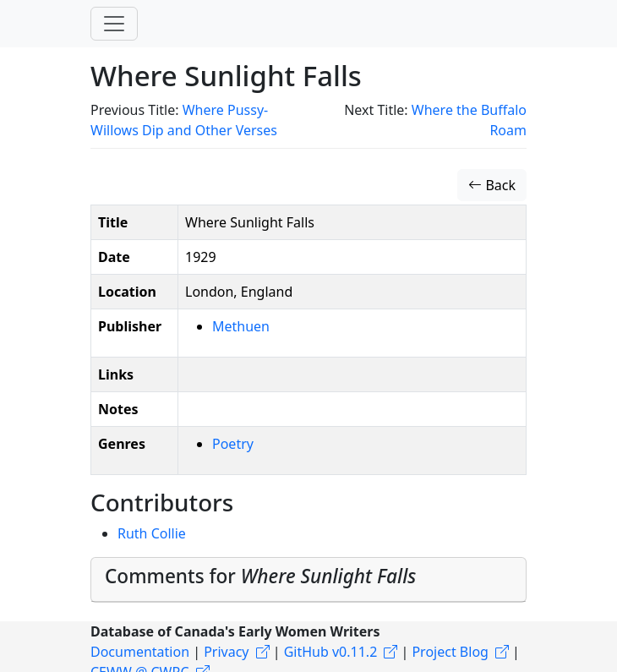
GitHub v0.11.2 (331, 652)
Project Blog (450, 652)
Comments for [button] (260, 576)
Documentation (140, 652)
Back (492, 185)
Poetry (233, 444)
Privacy (226, 652)
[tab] (308, 580)
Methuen (241, 326)
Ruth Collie (152, 533)
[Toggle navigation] (114, 24)
